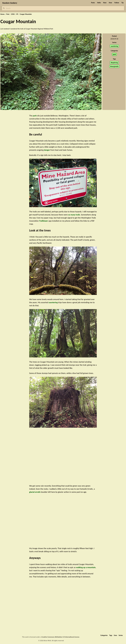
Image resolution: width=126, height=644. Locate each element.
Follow (117, 3)
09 (17, 14)
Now (105, 3)
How (110, 3)
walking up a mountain (86, 567)
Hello (99, 3)
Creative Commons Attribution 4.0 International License (61, 637)
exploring (115, 63)
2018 (13, 14)
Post (8, 14)
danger (47, 150)
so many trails (74, 215)
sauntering (114, 46)
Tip (123, 3)
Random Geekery (10, 3)
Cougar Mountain (26, 14)
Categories (104, 635)
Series (121, 635)
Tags (111, 635)
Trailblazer (44, 221)
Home (2, 14)
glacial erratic (35, 492)
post (114, 54)
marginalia (115, 66)
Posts (93, 3)
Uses (115, 635)
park (35, 116)
